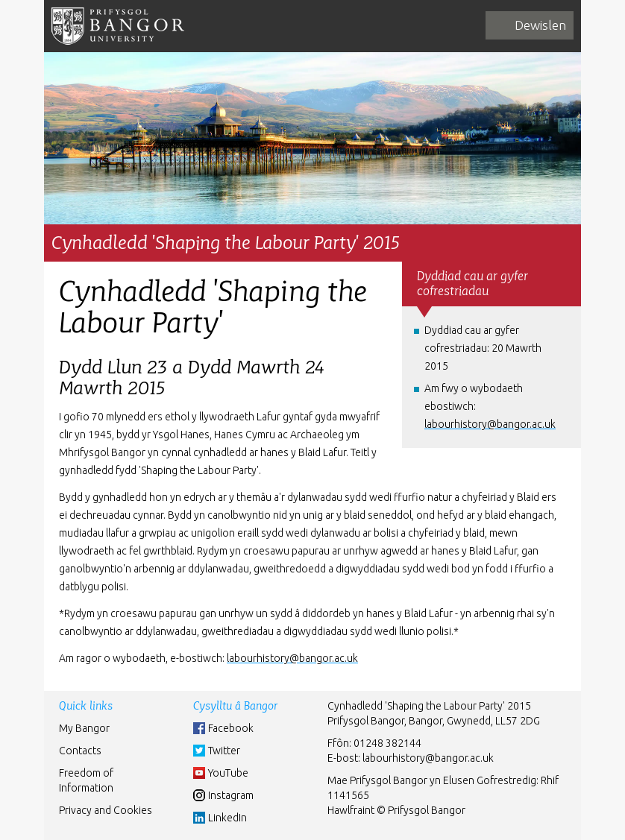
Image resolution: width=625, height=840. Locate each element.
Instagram (231, 795)
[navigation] (530, 25)
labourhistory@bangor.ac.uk (428, 758)
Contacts (80, 751)
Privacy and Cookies (106, 810)
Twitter (224, 751)
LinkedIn (227, 818)
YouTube (228, 773)
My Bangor (84, 728)
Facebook (231, 728)
